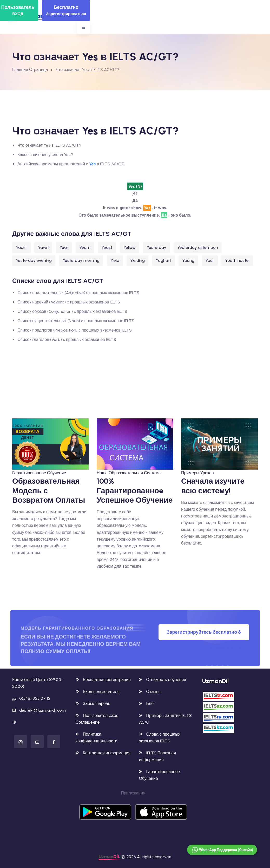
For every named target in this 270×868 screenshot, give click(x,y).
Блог (147, 704)
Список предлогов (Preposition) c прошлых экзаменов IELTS (75, 330)
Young (188, 260)
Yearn (85, 247)
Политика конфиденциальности (97, 738)
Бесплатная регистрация (103, 680)
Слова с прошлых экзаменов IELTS (160, 738)
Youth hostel (237, 260)
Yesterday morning (81, 260)
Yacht (21, 247)
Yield (115, 260)
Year (64, 247)
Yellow (130, 247)
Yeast (107, 247)
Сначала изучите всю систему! (213, 486)
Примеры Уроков (197, 473)
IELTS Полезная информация (158, 756)
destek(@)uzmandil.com (42, 710)
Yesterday (156, 247)
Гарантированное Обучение (39, 473)
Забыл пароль (93, 704)
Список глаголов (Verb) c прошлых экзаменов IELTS (67, 339)
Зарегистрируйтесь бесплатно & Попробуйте (204, 635)
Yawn (43, 247)
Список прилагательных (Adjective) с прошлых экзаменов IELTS (78, 293)
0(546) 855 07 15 (35, 698)
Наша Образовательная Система (129, 473)
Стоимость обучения (163, 680)
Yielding (137, 260)
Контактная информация (103, 753)
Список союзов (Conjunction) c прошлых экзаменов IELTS (72, 311)
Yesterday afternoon (198, 247)
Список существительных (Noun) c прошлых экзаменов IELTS (76, 321)
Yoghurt (163, 260)
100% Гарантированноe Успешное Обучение (135, 490)
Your (210, 260)
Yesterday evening (34, 260)
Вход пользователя (98, 692)
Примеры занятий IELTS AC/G (166, 719)
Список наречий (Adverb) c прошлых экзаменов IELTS (69, 302)
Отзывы (150, 692)
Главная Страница (30, 70)
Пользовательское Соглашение (97, 719)
